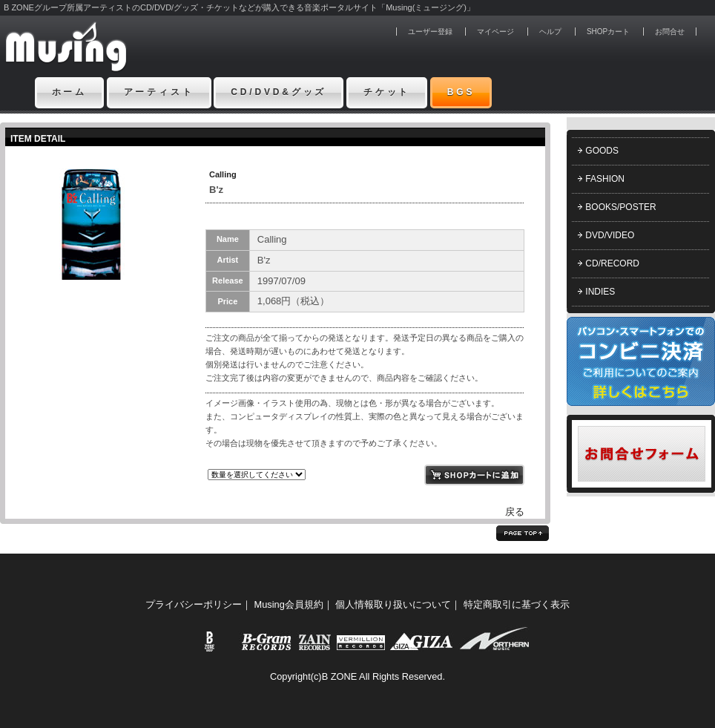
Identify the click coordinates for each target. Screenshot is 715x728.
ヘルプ (550, 32)
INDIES (600, 292)
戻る (515, 512)
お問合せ (670, 32)
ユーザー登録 (430, 32)
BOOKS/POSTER (620, 207)
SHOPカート (608, 32)
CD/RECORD (612, 263)
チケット (387, 92)
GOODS (602, 151)
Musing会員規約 (289, 604)
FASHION (605, 179)
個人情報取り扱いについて (393, 604)
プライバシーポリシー (194, 604)
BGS (461, 92)
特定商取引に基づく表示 (517, 604)
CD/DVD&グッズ (279, 92)
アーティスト (159, 92)
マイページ (495, 32)
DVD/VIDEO (610, 235)
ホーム (70, 92)
